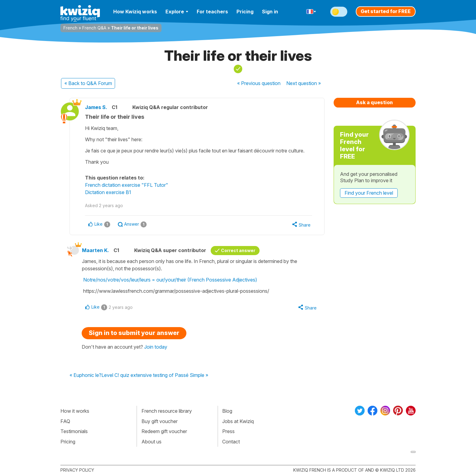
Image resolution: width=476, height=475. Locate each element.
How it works (75, 411)
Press (228, 431)
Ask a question (374, 102)
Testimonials (74, 431)
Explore (177, 12)
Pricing (245, 12)
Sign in (270, 12)
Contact (231, 442)
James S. (96, 107)
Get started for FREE (386, 11)
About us (151, 442)
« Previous (259, 83)
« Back (88, 83)
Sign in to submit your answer (134, 333)
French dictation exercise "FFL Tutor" (127, 185)
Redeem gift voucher (164, 431)
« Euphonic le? (85, 375)
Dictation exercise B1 (108, 192)
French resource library (167, 411)
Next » (304, 83)
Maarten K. (95, 250)
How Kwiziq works (135, 12)
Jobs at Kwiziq (238, 421)
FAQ (65, 421)
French (70, 28)
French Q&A (94, 28)
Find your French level (369, 193)
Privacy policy (77, 470)
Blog (227, 411)
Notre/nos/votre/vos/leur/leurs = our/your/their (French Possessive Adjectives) (170, 280)
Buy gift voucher (160, 421)
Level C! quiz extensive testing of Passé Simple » (155, 375)
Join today (156, 347)
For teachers (212, 12)
